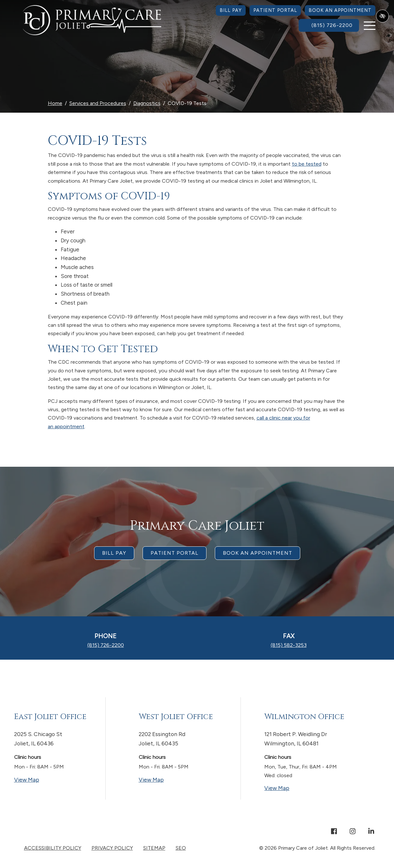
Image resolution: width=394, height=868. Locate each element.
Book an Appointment (340, 10)
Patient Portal (275, 10)
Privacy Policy (112, 848)
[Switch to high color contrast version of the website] (382, 16)
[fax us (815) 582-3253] (289, 645)
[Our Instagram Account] (353, 832)
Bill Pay (231, 10)
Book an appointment (258, 553)
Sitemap (154, 848)
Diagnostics (147, 103)
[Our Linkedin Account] (371, 832)
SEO (181, 848)
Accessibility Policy (53, 848)
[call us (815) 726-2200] (329, 25)
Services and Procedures (98, 103)
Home (55, 103)
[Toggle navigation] (370, 26)
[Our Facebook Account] (334, 832)
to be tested (307, 164)
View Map (52, 779)
